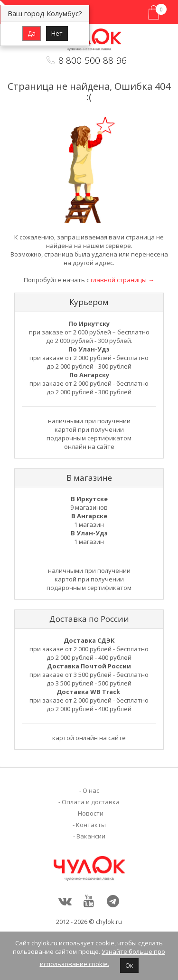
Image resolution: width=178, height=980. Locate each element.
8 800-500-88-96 (93, 60)
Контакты (91, 825)
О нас (91, 790)
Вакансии (91, 836)
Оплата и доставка (91, 802)
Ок (129, 965)
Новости (91, 813)
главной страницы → (122, 280)
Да (32, 33)
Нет (57, 33)
